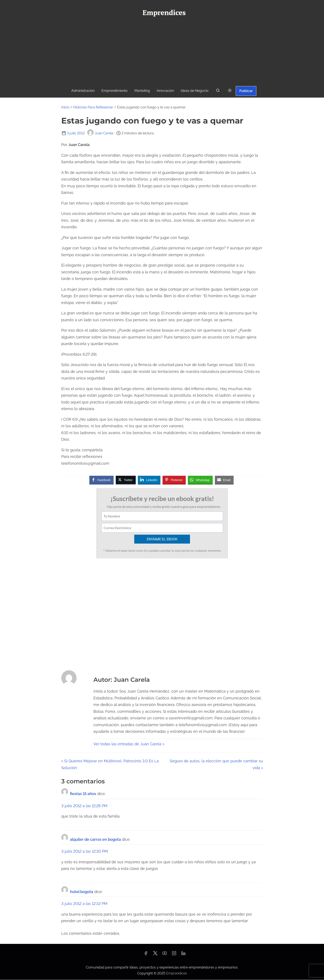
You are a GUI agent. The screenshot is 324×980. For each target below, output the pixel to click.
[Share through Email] (224, 480)
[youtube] (165, 955)
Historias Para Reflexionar (93, 107)
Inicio (65, 107)
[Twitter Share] (126, 480)
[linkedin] (183, 955)
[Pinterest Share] (174, 480)
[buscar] (218, 91)
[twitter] (155, 955)
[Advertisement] (162, 53)
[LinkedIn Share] (149, 480)
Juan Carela (100, 133)
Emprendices (177, 974)
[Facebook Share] (101, 480)
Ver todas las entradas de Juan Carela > (129, 744)
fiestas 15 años (83, 794)
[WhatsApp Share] (200, 480)
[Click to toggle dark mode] (230, 91)
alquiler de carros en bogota (95, 840)
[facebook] (146, 955)
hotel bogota (82, 892)
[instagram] (174, 955)
